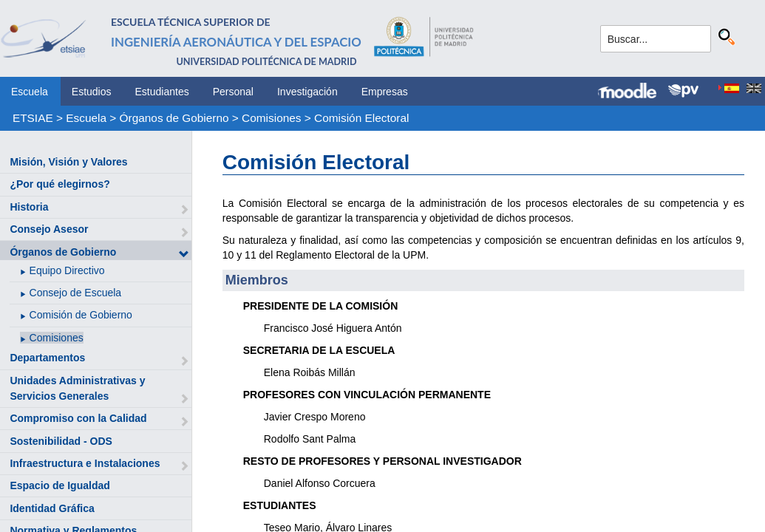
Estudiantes (162, 92)
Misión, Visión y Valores (68, 162)
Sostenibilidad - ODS (61, 441)
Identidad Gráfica (52, 508)
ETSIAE (33, 118)
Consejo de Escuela (76, 293)
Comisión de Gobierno (81, 315)
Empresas (385, 92)
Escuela (30, 92)
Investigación (307, 92)
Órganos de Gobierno (174, 118)
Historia (29, 207)
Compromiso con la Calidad (78, 418)
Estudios (92, 92)
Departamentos (47, 358)
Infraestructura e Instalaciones (85, 463)
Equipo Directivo (67, 270)
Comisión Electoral (361, 118)
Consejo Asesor (49, 229)
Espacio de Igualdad (59, 485)
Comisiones (271, 118)
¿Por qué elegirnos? (59, 184)
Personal (233, 92)
